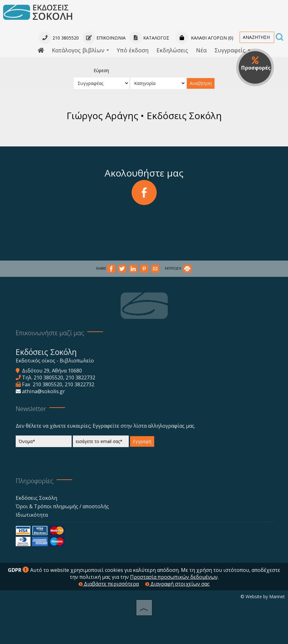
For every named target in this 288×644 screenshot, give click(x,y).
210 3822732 (80, 377)
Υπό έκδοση (133, 50)
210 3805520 (48, 377)
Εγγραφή (142, 441)
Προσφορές (256, 64)
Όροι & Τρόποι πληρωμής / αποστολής (62, 506)
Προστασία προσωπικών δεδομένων (174, 577)
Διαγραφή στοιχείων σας (177, 584)
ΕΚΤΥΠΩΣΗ (178, 268)
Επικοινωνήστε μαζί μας (50, 333)
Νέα (201, 50)
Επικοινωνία (104, 38)
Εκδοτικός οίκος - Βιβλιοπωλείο (55, 361)
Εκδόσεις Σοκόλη (36, 498)
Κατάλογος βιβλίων (80, 50)
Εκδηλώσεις (172, 50)
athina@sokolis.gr (43, 391)
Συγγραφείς (232, 50)
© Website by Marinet (263, 596)
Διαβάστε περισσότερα (109, 584)
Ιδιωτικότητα (32, 515)
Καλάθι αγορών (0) (204, 38)
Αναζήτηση (201, 83)
